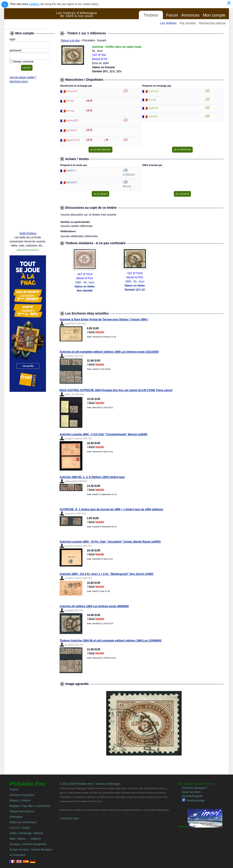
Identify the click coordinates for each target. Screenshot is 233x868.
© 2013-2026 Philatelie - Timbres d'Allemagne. (90, 784)
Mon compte (214, 15)
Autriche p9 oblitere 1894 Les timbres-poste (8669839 (94, 606)
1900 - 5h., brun (85, 287)
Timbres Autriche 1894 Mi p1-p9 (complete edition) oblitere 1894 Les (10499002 (111, 641)
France (14, 790)
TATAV (70, 101)
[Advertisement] (28, 159)
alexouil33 (72, 121)
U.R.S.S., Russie (20, 828)
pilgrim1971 (73, 140)
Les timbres (168, 23)
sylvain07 (72, 130)
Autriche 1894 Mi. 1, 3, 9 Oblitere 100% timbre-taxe (92, 477)
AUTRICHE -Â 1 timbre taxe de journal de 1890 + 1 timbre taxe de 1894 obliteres (111, 509)
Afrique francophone (22, 811)
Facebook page (193, 800)
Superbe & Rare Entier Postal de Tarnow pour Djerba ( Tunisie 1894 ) (104, 320)
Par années (188, 23)
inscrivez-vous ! (19, 81)
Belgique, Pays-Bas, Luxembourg (30, 806)
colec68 (153, 116)
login (12, 39)
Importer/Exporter (192, 796)
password (15, 50)
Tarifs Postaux (28, 233)
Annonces (190, 15)
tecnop (70, 111)
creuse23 (72, 91)
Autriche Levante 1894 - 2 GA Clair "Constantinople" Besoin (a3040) (104, 434)
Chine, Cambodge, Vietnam (26, 833)
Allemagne (16, 817)
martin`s (71, 171)
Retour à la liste (70, 40)
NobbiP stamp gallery (159, 810)
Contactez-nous (69, 818)
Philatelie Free (30, 19)
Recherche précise (212, 23)
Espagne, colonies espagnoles (28, 844)
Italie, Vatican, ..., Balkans (25, 839)
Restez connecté (23, 62)
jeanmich (153, 91)
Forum (172, 15)
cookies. (34, 4)
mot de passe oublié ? (23, 77)
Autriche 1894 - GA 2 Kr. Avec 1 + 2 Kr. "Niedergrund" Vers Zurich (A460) (106, 574)
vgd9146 (153, 108)
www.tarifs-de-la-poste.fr (28, 250)
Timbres (151, 15)
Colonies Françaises (22, 795)
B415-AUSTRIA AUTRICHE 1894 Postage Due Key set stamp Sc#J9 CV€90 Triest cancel (116, 390)
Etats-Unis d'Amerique (23, 822)
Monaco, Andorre (20, 800)
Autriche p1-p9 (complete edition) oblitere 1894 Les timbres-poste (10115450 (109, 352)
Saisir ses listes (191, 792)
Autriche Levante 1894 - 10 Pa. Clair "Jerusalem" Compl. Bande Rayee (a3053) (110, 542)
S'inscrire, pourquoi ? (195, 788)
